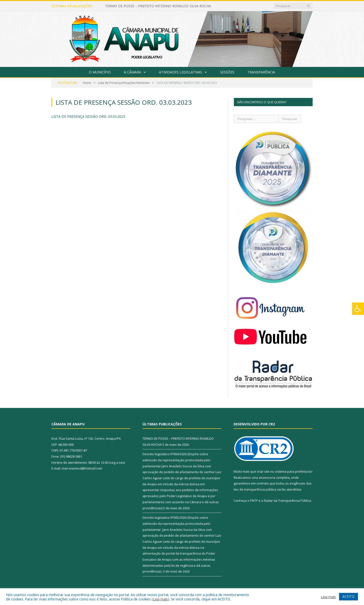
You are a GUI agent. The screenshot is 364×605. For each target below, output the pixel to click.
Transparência (261, 72)
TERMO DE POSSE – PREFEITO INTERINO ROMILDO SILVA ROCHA (158, 6)
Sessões (227, 72)
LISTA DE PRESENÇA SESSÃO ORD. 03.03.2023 (88, 116)
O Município (100, 72)
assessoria (267, 478)
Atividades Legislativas (181, 72)
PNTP (254, 501)
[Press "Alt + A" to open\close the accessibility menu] (358, 309)
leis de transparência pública (255, 489)
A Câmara (132, 72)
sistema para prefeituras (293, 471)
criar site (263, 471)
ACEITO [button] (348, 596)
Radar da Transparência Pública (288, 501)
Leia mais (160, 599)
